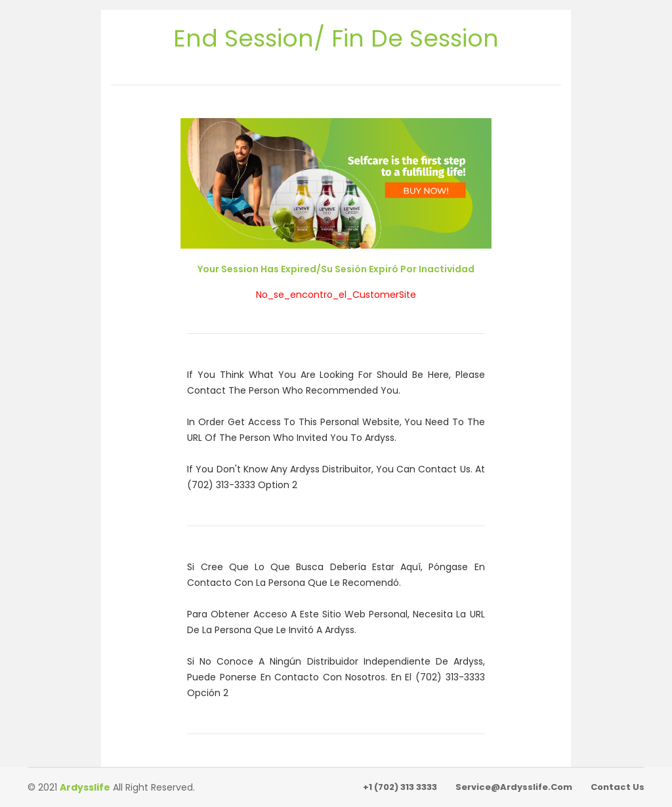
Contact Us (618, 787)
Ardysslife (85, 787)
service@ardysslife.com (514, 787)
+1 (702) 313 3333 (400, 787)
